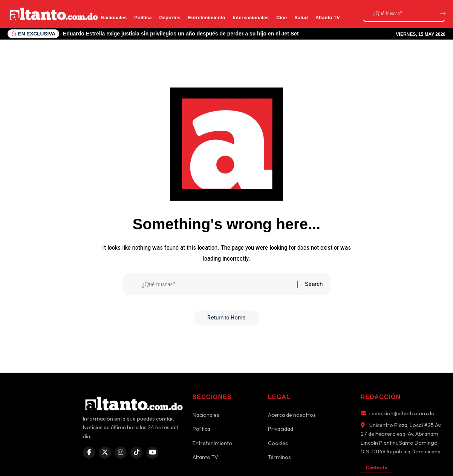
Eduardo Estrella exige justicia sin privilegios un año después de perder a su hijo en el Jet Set (181, 34)
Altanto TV (328, 18)
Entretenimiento (207, 18)
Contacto (376, 467)
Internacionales (251, 18)
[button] (385, 34)
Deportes (170, 18)
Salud (301, 18)
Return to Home (226, 320)
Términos (279, 457)
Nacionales (114, 18)
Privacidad (281, 429)
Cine (282, 18)
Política (143, 18)
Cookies (278, 443)
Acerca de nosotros (292, 415)
